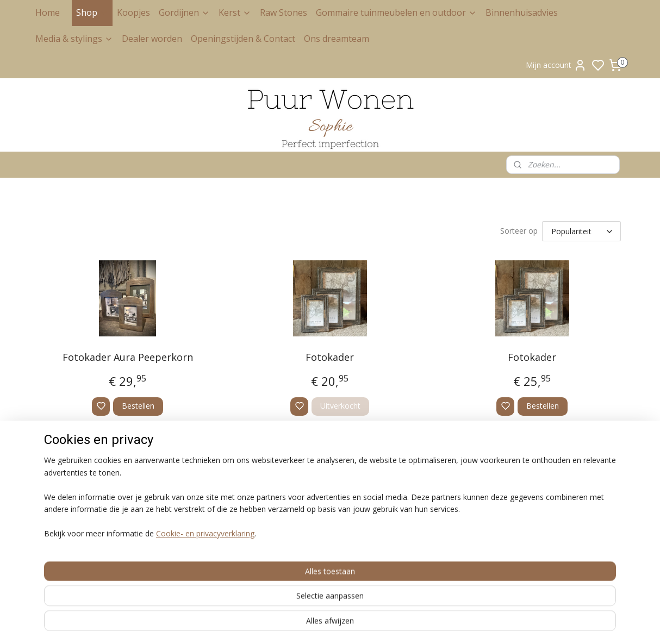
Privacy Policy (57, 498)
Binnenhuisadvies (522, 12)
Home (48, 12)
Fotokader (330, 357)
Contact (48, 539)
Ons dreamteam (337, 39)
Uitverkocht (340, 406)
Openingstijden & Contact (243, 39)
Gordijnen (184, 12)
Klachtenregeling (62, 518)
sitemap (342, 624)
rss (365, 624)
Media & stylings (74, 39)
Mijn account (556, 65)
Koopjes (133, 12)
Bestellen (138, 406)
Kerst (235, 12)
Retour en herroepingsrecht (79, 508)
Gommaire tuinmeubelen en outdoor (396, 12)
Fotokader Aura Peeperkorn (128, 357)
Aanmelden (543, 511)
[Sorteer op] (581, 231)
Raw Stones (284, 12)
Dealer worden (152, 39)
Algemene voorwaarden (73, 487)
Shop (92, 12)
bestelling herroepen (407, 624)
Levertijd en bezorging (71, 529)
